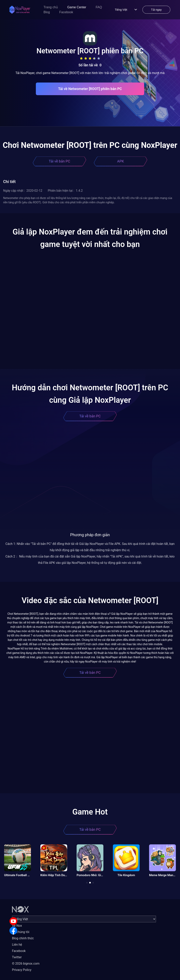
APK (121, 161)
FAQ (99, 7)
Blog (47, 12)
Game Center (77, 7)
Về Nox (17, 926)
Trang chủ (51, 7)
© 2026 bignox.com (26, 964)
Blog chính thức (23, 938)
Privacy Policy (22, 970)
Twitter (17, 957)
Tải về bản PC (59, 161)
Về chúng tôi (21, 932)
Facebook (66, 12)
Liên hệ (17, 945)
